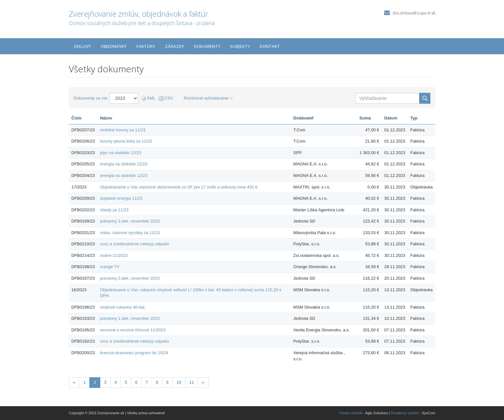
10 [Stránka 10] (179, 382)
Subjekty (240, 46)
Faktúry (146, 46)
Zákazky (175, 46)
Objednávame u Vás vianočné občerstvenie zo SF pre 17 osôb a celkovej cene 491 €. (179, 187)
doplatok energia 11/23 (121, 198)
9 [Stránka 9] (167, 382)
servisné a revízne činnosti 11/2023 (133, 330)
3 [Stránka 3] (105, 382)
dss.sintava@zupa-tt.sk (414, 13)
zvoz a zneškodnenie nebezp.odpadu (135, 244)
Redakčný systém (405, 413)
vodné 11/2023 (114, 255)
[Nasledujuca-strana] (203, 383)
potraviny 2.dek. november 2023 (130, 278)
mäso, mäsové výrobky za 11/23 (130, 233)
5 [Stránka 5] (126, 382)
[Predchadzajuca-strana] (74, 383)
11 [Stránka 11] (192, 382)
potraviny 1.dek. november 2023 (130, 318)
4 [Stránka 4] (116, 382)
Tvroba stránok (351, 413)
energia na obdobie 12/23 (124, 164)
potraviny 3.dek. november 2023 (130, 221)
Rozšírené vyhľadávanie (208, 98)
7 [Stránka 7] (147, 382)
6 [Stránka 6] (136, 382)
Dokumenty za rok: (91, 98)
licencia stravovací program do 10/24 (134, 353)
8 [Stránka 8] (157, 382)
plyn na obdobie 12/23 (121, 153)
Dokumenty (207, 46)
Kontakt (270, 46)
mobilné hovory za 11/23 (123, 130)
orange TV (110, 267)
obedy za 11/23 (114, 210)
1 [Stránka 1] (84, 382)
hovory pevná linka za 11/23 (126, 141)
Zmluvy (82, 46)
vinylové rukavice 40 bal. (123, 307)
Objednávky (114, 46)
